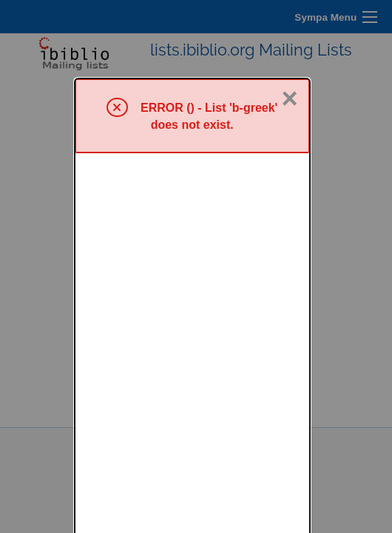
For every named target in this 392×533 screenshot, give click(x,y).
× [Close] (289, 20)
